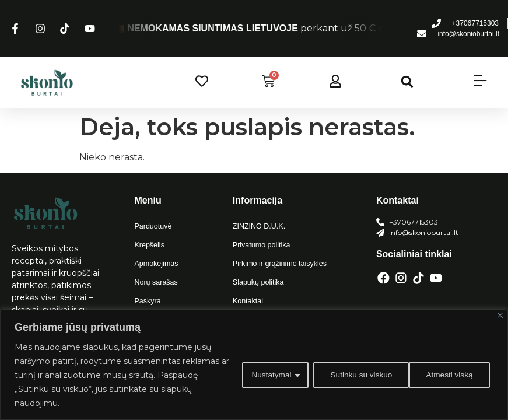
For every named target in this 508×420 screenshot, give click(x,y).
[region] (254, 365)
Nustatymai (267, 375)
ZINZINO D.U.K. (258, 226)
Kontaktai (247, 301)
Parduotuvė (152, 226)
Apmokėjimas (155, 264)
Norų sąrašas (155, 282)
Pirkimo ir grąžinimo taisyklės (278, 264)
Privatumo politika (260, 245)
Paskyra (147, 301)
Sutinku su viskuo (445, 375)
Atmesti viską (351, 375)
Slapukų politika (257, 282)
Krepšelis (148, 245)
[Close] (500, 315)
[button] (407, 81)
